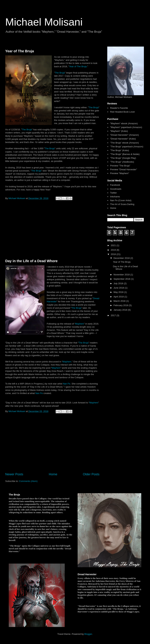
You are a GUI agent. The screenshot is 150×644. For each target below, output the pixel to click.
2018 (114, 254)
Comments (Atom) (28, 481)
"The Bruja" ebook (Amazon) (124, 143)
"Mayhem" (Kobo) (119, 131)
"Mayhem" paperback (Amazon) (126, 127)
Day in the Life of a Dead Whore (31, 261)
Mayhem (80, 324)
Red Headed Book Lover (122, 112)
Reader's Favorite (119, 108)
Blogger (88, 634)
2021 (114, 245)
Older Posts (91, 474)
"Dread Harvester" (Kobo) (123, 139)
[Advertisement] (52, 230)
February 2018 (121, 305)
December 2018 (122, 258)
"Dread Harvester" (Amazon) (124, 135)
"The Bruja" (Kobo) (119, 150)
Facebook (115, 185)
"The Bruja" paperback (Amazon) (127, 147)
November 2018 (122, 275)
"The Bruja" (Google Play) (123, 158)
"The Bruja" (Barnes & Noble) (125, 154)
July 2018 (119, 283)
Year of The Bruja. (78, 66)
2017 (114, 315)
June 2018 (119, 288)
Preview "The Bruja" (120, 166)
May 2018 (119, 292)
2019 (114, 250)
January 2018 (121, 310)
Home (53, 474)
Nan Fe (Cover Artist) (121, 200)
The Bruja (60, 73)
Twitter (113, 193)
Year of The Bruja (20, 51)
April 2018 (119, 297)
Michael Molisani (44, 22)
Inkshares (115, 197)
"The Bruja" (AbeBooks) (122, 162)
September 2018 (122, 279)
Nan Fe (67, 384)
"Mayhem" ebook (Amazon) (124, 123)
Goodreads (116, 189)
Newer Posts (14, 474)
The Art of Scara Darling (122, 204)
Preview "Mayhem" (120, 173)
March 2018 (120, 301)
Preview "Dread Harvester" (123, 169)
